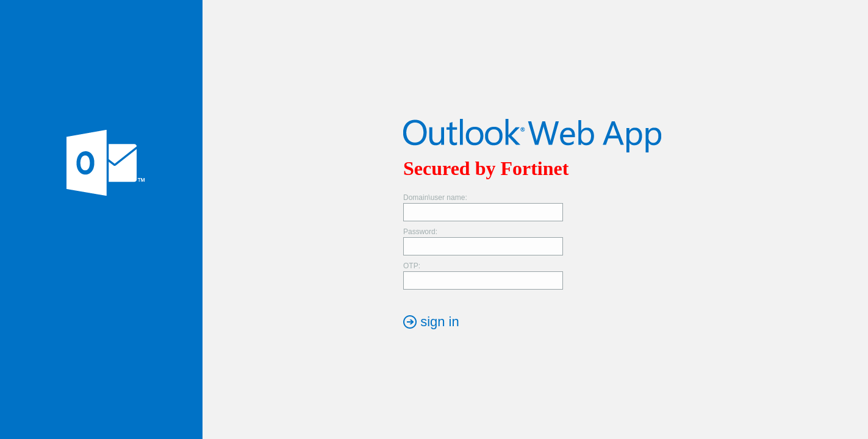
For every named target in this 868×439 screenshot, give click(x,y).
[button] (431, 322)
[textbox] (483, 212)
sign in (440, 322)
